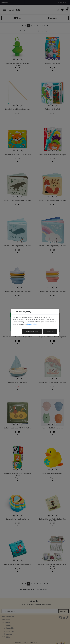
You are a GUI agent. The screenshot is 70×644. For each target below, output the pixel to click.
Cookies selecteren (32, 331)
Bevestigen (50, 331)
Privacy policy (32, 324)
